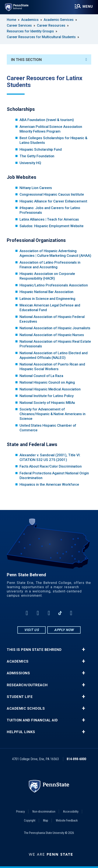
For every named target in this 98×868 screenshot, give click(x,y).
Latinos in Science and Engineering (47, 299)
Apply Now (64, 630)
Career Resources (51, 25)
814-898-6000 (76, 759)
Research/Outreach (27, 685)
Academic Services (59, 20)
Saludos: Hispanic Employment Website (52, 226)
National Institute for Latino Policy (47, 396)
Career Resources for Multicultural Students (41, 37)
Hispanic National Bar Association (47, 292)
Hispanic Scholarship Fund (41, 149)
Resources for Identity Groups (30, 31)
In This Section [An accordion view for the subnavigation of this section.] (49, 60)
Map (46, 820)
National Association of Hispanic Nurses (52, 335)
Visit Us (31, 630)
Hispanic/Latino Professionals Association (54, 285)
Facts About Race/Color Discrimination (51, 466)
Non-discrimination (44, 812)
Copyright (30, 820)
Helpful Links (21, 732)
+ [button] (83, 650)
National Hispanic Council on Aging (47, 382)
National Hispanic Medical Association (50, 389)
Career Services (19, 25)
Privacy (20, 812)
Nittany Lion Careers (36, 188)
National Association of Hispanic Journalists (55, 328)
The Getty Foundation (37, 156)
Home (11, 20)
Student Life (20, 697)
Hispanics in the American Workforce (49, 484)
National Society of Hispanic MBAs (47, 403)
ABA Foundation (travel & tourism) (47, 120)
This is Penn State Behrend (34, 650)
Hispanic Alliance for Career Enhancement (53, 201)
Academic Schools (26, 708)
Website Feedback (67, 820)
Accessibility (71, 812)
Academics (30, 20)
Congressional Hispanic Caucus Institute (52, 194)
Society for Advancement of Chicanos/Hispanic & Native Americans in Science (52, 414)
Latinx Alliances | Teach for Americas (49, 219)
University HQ (30, 163)
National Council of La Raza (41, 376)
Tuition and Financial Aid (32, 720)
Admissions (18, 673)
